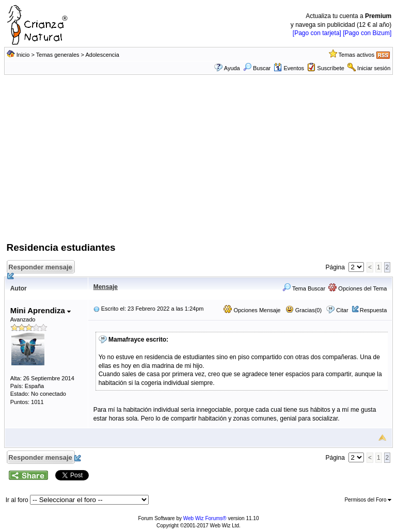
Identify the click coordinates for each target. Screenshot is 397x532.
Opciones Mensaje (252, 310)
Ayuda (232, 68)
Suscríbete (331, 68)
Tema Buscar (304, 288)
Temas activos (357, 55)
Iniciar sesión (374, 68)
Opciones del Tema (358, 288)
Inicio (23, 55)
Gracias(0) (304, 310)
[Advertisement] (199, 164)
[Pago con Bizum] (367, 33)
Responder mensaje (41, 269)
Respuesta (374, 310)
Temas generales (58, 55)
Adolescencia (102, 55)
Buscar (257, 68)
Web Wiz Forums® (205, 518)
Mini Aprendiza (41, 310)
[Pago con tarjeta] (317, 33)
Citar (342, 310)
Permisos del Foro (368, 500)
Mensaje (106, 287)
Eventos (289, 68)
